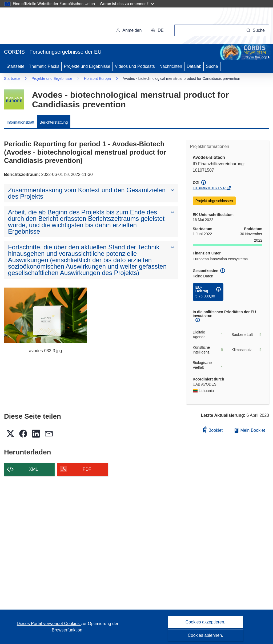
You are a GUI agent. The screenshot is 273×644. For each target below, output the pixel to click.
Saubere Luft (247, 335)
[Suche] (256, 30)
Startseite (15, 66)
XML (34, 469)
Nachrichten (171, 66)
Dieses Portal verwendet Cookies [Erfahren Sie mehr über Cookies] (49, 624)
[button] (157, 30)
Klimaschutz (247, 350)
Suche (212, 66)
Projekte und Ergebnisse (87, 66)
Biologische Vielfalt (208, 365)
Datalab (194, 66)
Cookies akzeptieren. (205, 622)
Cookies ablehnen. (205, 635)
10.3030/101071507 (209, 188)
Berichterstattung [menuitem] (54, 122)
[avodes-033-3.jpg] (45, 315)
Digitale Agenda (208, 335)
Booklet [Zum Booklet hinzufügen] (213, 429)
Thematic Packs (44, 66)
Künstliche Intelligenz (208, 350)
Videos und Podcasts (135, 66)
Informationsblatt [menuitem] (21, 122)
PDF (87, 469)
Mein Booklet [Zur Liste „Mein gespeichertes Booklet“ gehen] (250, 430)
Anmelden (129, 30)
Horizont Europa (97, 78)
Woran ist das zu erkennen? (127, 4)
